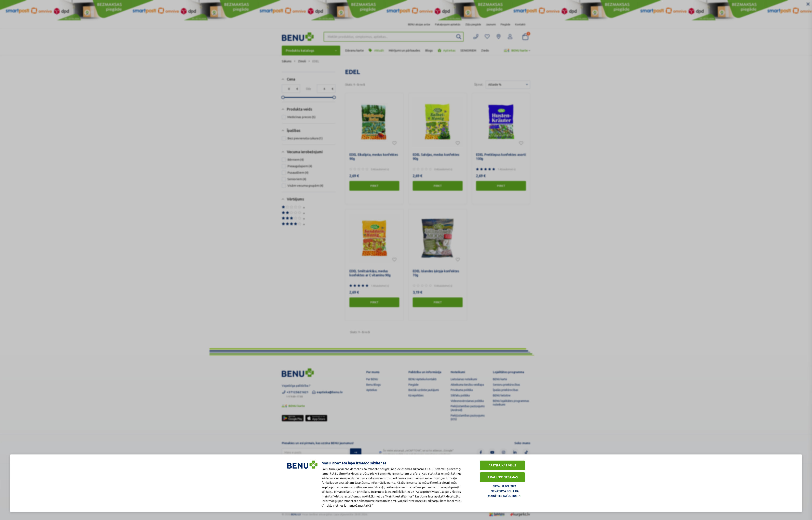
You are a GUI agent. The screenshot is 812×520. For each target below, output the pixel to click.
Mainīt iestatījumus (503, 496)
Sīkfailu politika (505, 486)
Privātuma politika (505, 491)
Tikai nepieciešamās (503, 477)
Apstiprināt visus (502, 465)
